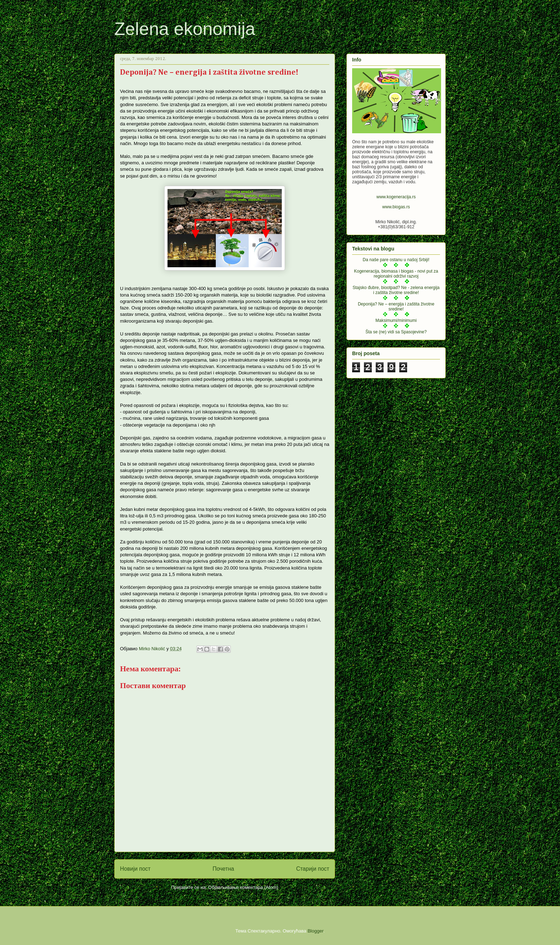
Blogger (315, 931)
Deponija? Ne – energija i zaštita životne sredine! (396, 307)
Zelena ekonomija (185, 29)
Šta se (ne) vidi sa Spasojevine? (396, 332)
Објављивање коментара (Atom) (243, 887)
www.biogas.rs (396, 207)
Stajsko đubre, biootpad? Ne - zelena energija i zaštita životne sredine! (396, 290)
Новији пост (135, 869)
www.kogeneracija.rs (396, 197)
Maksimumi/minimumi (396, 320)
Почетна (223, 869)
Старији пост (313, 869)
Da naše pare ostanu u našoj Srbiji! (396, 260)
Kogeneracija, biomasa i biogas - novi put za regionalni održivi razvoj (396, 274)
